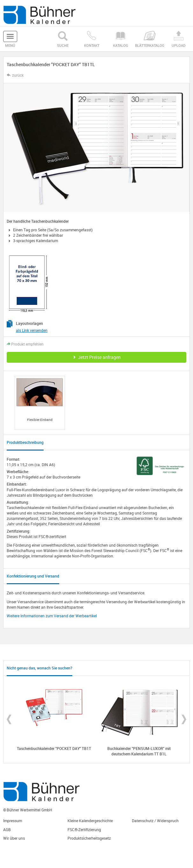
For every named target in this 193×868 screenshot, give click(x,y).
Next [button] (184, 719)
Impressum (13, 821)
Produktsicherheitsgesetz (89, 838)
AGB (7, 829)
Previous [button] (9, 719)
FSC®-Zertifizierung (84, 829)
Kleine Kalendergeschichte (90, 821)
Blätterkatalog (150, 39)
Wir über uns (14, 838)
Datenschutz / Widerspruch (155, 821)
